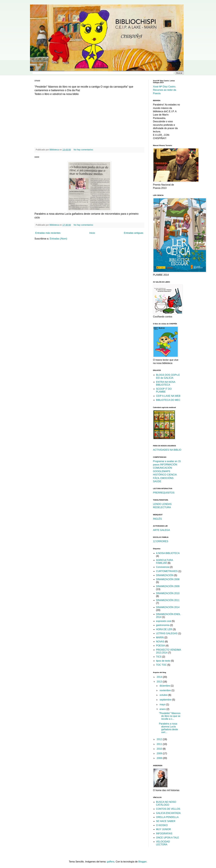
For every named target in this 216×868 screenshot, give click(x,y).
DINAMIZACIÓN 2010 (168, 593)
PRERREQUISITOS (164, 493)
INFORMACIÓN (169, 465)
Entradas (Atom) (58, 239)
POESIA (160, 646)
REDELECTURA (162, 507)
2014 (160, 677)
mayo (163, 704)
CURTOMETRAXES (167, 571)
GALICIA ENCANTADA (168, 813)
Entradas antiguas (134, 233)
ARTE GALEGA (161, 530)
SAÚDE (157, 481)
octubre (164, 695)
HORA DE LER (164, 629)
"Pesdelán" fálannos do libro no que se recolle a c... (170, 716)
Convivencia (163, 567)
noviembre (166, 690)
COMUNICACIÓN (163, 468)
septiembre (166, 700)
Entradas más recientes (48, 233)
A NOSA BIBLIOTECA (168, 553)
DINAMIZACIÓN (165, 575)
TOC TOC (161, 665)
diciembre (165, 686)
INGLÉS (157, 519)
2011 (160, 744)
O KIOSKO (162, 825)
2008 (160, 758)
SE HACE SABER (166, 821)
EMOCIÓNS (167, 478)
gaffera (111, 862)
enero (163, 709)
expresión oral (164, 621)
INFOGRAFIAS (164, 834)
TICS (159, 657)
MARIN (160, 637)
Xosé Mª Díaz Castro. (165, 87)
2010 (160, 749)
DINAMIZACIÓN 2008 (168, 579)
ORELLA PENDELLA (167, 817)
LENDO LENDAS (162, 504)
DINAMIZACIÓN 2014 (168, 607)
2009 (160, 753)
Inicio (92, 233)
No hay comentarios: (84, 150)
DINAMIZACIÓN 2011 (168, 600)
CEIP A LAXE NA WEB (168, 396)
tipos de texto (163, 661)
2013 (160, 682)
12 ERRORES (161, 541)
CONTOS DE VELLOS (168, 809)
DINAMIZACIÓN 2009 (168, 586)
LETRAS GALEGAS (167, 633)
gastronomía (163, 625)
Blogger (142, 862)
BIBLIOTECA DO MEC (168, 400)
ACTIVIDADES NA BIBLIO (167, 450)
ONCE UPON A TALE (167, 838)
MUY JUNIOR (163, 829)
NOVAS (160, 642)
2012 (160, 739)
